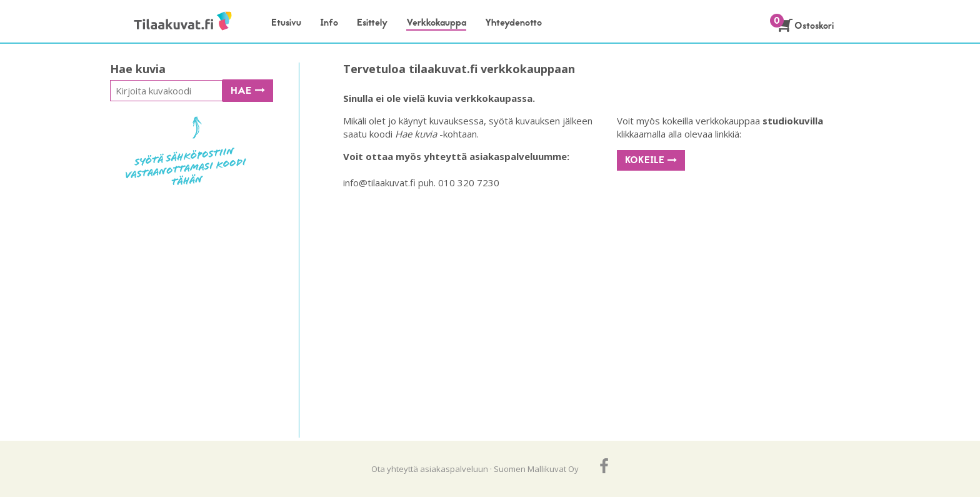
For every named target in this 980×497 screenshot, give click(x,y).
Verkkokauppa (436, 23)
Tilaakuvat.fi (170, 22)
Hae (248, 91)
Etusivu (286, 23)
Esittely (372, 23)
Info (329, 23)
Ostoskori (806, 26)
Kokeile (651, 160)
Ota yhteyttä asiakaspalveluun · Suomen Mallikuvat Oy (475, 469)
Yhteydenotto (513, 23)
